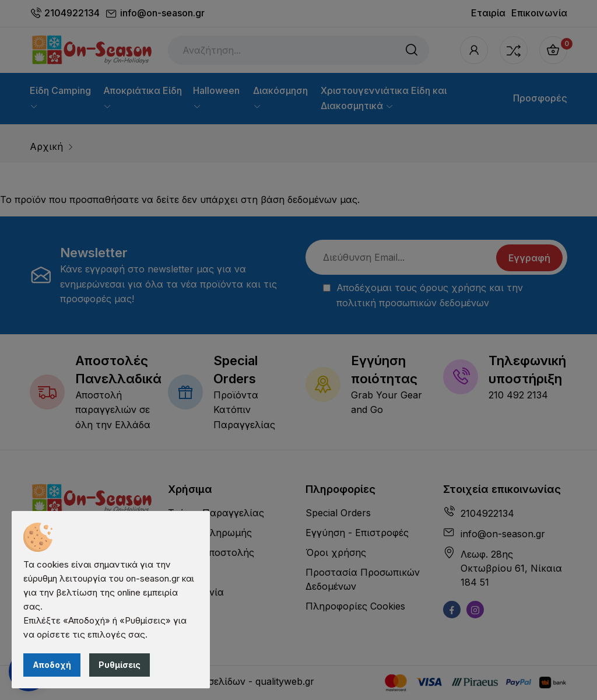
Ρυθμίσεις (120, 665)
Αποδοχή (52, 665)
